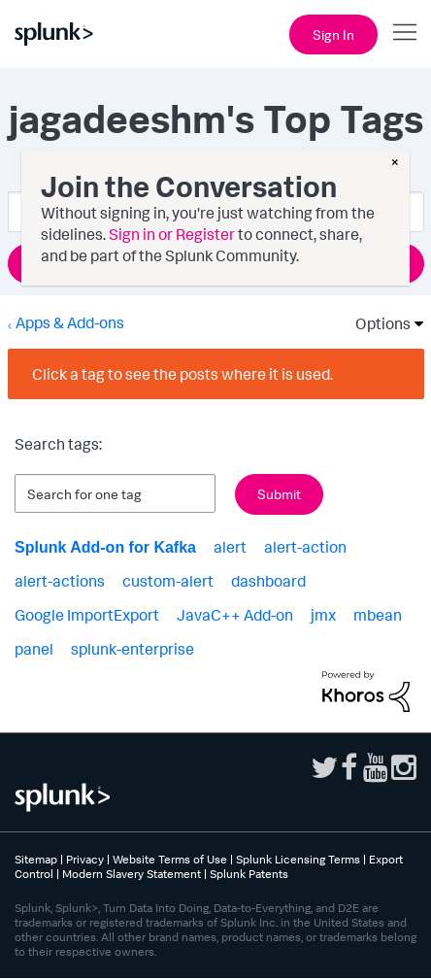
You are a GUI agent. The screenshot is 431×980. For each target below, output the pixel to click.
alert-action (305, 547)
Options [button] (377, 323)
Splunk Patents (249, 874)
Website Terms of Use (170, 859)
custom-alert (168, 581)
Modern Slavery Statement (132, 874)
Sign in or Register (172, 234)
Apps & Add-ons (70, 322)
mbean (378, 615)
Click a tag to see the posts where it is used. (182, 374)
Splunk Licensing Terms (298, 859)
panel (34, 649)
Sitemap (36, 859)
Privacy (85, 859)
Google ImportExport (87, 615)
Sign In (333, 34)
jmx (323, 615)
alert (230, 547)
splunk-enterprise (133, 649)
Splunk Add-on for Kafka (105, 547)
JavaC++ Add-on (235, 615)
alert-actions (60, 581)
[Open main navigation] (405, 32)
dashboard (268, 581)
